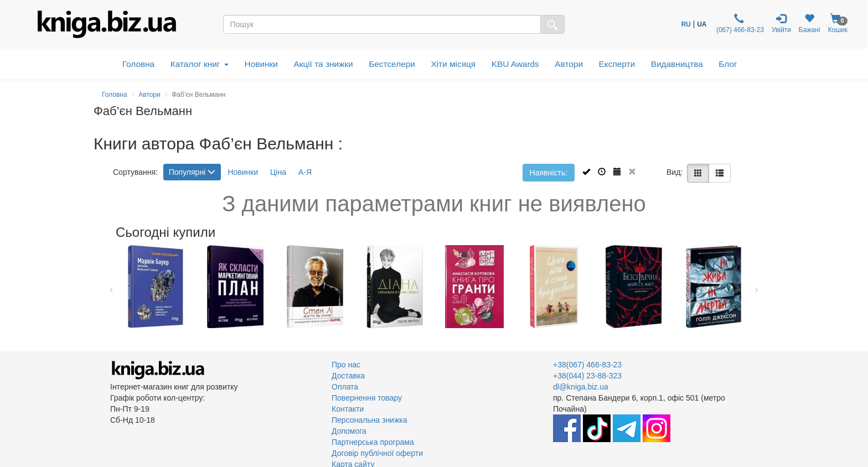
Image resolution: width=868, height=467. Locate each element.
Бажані (810, 24)
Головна (138, 64)
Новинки (261, 64)
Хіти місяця (453, 64)
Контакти (348, 409)
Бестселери (392, 64)
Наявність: (549, 173)
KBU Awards (515, 64)
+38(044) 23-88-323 (587, 376)
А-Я (305, 172)
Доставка (348, 376)
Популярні (192, 172)
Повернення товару (367, 398)
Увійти (781, 24)
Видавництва (677, 64)
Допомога (349, 431)
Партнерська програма (373, 442)
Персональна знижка (370, 420)
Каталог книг (200, 64)
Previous (112, 287)
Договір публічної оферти (377, 453)
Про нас (346, 365)
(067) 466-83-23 (739, 24)
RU (686, 24)
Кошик (838, 24)
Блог (728, 64)
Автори (569, 64)
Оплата (345, 387)
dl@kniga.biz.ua (581, 387)
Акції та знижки (323, 64)
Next (756, 287)
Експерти (617, 64)
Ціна (278, 172)
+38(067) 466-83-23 (587, 365)
